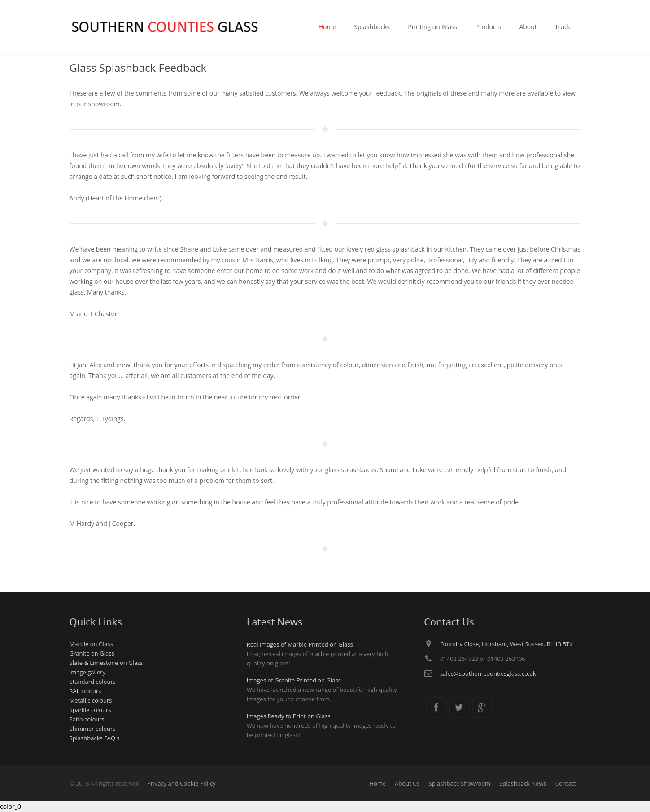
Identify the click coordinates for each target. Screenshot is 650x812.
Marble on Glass (92, 644)
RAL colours (85, 691)
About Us (407, 783)
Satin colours (87, 719)
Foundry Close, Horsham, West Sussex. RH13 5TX (506, 644)
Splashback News (523, 783)
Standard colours (93, 682)
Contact (566, 783)
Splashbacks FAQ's (95, 738)
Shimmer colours (93, 729)
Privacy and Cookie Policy (181, 783)
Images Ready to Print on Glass (289, 716)
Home (377, 783)
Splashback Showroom (460, 783)
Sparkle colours (90, 710)
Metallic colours (91, 700)
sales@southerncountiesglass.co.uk (488, 673)
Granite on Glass (92, 653)
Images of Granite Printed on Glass (294, 680)
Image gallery (88, 672)
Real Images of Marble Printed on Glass (300, 644)
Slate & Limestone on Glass (106, 663)
